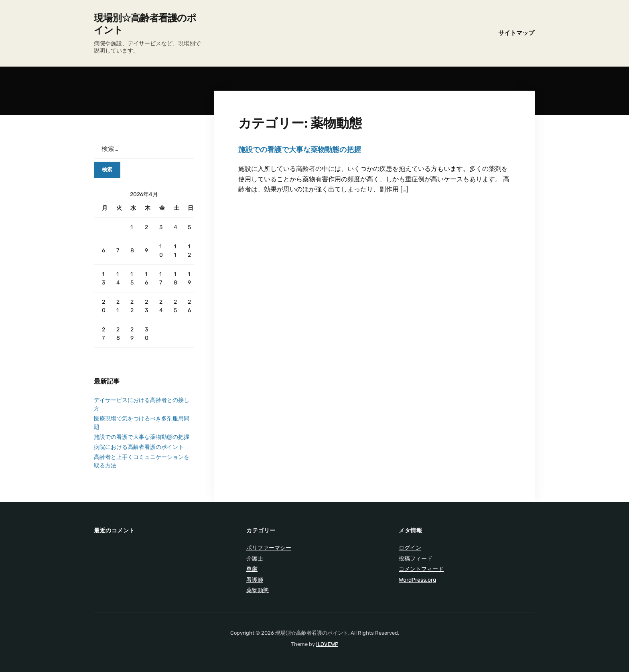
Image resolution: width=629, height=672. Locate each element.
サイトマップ (516, 33)
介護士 (255, 559)
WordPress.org (417, 580)
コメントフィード (421, 569)
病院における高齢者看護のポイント (139, 447)
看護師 (255, 580)
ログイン (410, 548)
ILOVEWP (327, 644)
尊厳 (252, 569)
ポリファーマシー (269, 548)
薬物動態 (258, 590)
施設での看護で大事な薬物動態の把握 (300, 150)
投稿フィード (416, 559)
